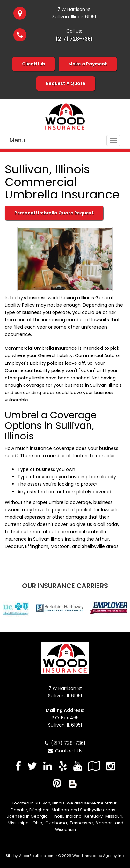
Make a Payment (88, 64)
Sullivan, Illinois (50, 803)
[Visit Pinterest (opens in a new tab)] (57, 783)
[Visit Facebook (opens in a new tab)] (18, 766)
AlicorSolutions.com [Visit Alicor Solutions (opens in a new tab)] (37, 856)
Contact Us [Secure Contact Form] (65, 751)
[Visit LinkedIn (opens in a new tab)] (48, 766)
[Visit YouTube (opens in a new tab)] (78, 766)
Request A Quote (66, 83)
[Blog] (73, 783)
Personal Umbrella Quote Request (54, 213)
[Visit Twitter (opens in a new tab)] (32, 766)
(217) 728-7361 (74, 39)
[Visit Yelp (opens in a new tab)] (63, 766)
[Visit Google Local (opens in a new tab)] (94, 766)
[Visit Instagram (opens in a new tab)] (111, 766)
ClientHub (34, 64)
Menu (17, 140)
